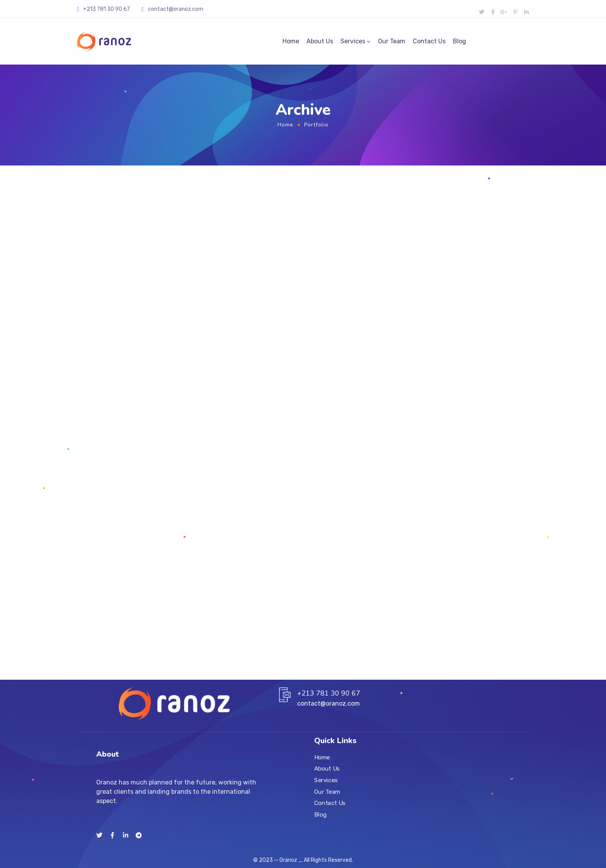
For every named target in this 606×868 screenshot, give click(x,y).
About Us (320, 41)
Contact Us (429, 41)
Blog (460, 41)
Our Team (392, 41)
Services (353, 41)
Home (291, 41)
